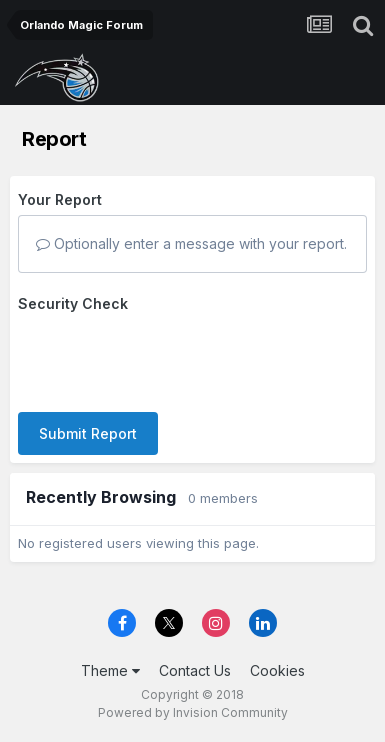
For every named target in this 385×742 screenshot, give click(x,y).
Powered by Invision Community (193, 712)
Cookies (277, 670)
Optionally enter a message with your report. (191, 243)
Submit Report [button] (88, 433)
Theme (110, 670)
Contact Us (195, 670)
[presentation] (170, 358)
